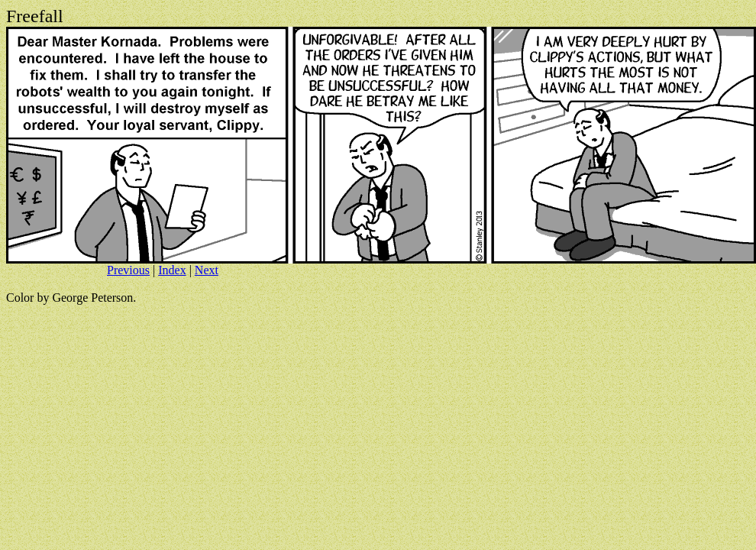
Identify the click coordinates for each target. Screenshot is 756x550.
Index (172, 270)
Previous (128, 270)
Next (207, 270)
